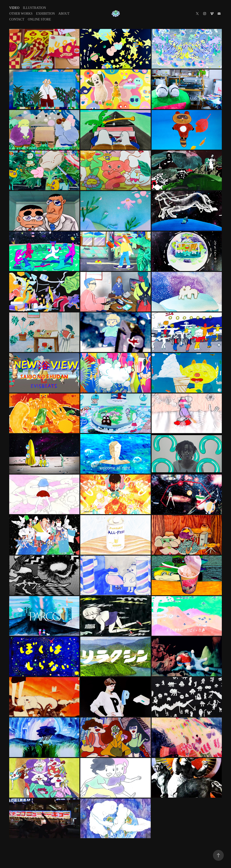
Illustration (34, 8)
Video (14, 8)
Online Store (39, 19)
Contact (17, 19)
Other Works (21, 14)
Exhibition (45, 14)
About (64, 14)
